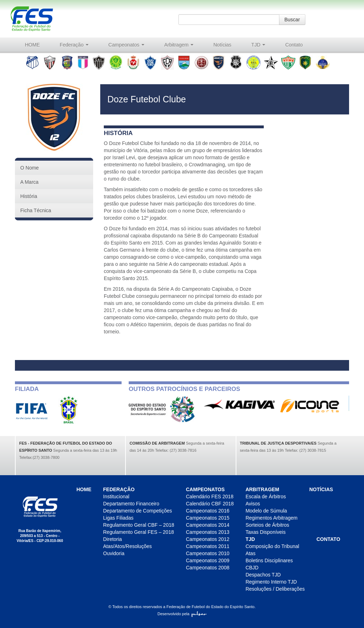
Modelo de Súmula (266, 511)
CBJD (252, 568)
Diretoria (113, 539)
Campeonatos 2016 (208, 511)
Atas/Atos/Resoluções (127, 546)
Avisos (253, 504)
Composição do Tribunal (272, 546)
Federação (74, 45)
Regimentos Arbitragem (272, 518)
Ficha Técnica (36, 210)
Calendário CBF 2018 (210, 504)
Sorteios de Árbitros (267, 525)
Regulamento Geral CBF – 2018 (139, 525)
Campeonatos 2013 (208, 532)
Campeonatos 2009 (208, 560)
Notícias (222, 45)
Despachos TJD (263, 575)
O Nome (30, 168)
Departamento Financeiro (131, 504)
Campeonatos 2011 (208, 546)
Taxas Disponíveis (266, 532)
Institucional (116, 497)
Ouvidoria (114, 553)
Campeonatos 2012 (208, 539)
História (29, 196)
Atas (251, 553)
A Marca (29, 182)
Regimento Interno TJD (271, 582)
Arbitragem (179, 45)
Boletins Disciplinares (269, 560)
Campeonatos (126, 45)
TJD (258, 45)
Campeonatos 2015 (208, 518)
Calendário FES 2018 (210, 497)
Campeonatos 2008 (208, 568)
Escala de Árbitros (266, 497)
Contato (294, 45)
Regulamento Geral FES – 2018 (138, 532)
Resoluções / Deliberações (275, 589)
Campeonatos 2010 (208, 553)
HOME (32, 45)
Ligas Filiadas (118, 518)
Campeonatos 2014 (208, 525)
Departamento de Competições (138, 511)
